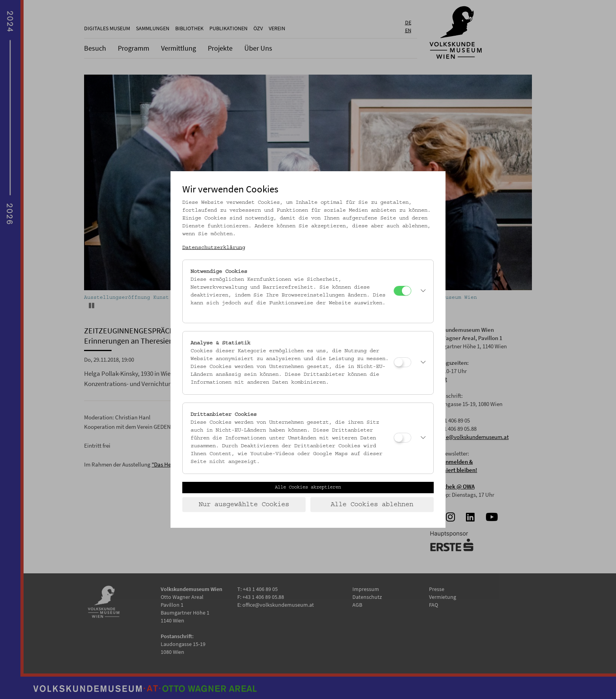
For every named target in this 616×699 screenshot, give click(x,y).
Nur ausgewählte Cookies (244, 505)
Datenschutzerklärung (214, 248)
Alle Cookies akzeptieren (308, 487)
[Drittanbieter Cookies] (402, 438)
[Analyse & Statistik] (402, 362)
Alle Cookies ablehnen (372, 505)
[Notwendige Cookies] (402, 291)
